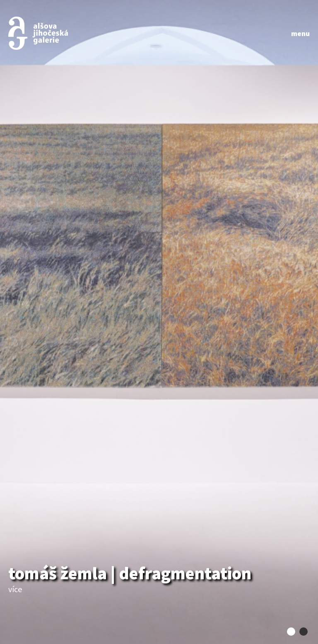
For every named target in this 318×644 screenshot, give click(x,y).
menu (300, 33)
